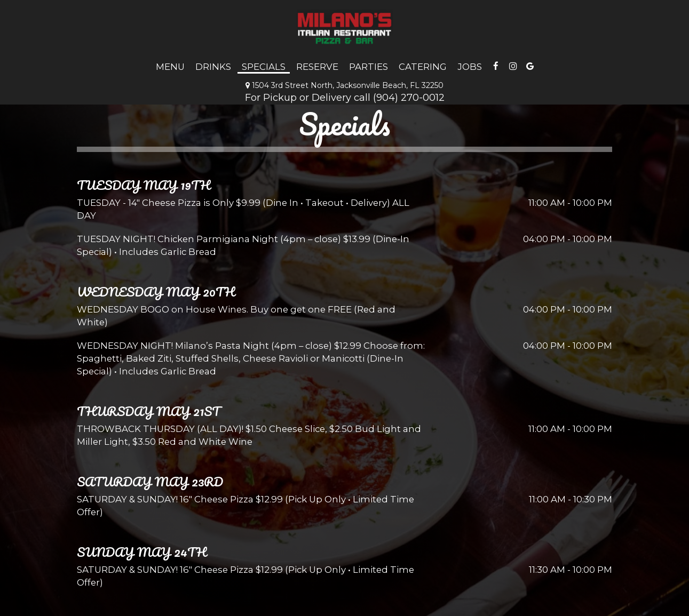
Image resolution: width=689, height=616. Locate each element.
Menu (170, 67)
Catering (423, 67)
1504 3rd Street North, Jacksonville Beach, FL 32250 (344, 85)
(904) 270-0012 (409, 97)
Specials (264, 67)
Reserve (317, 67)
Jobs (470, 67)
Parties (369, 67)
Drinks (213, 67)
